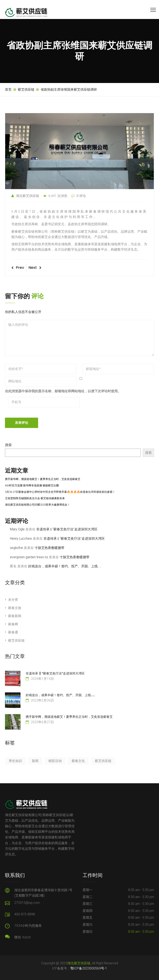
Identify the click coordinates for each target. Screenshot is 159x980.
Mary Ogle (17, 529)
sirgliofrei (16, 548)
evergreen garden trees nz (29, 557)
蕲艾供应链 (16, 640)
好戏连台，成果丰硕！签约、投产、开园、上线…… (65, 566)
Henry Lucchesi (21, 539)
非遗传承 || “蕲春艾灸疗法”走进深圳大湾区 (67, 529)
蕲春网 (13, 624)
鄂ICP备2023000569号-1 (89, 968)
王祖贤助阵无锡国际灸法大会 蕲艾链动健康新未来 (35, 498)
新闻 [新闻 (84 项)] (35, 761)
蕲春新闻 (15, 616)
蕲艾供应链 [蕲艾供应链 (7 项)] (103, 761)
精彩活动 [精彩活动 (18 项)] (55, 761)
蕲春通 (13, 632)
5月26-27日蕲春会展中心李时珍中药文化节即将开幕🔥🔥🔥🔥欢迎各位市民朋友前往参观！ (60, 492)
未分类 (13, 600)
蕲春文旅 (15, 608)
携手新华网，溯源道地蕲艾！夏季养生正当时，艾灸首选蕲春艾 (43, 479)
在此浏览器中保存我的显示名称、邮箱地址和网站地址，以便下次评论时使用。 (63, 391)
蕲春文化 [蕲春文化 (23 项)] (78, 761)
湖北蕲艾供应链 (25, 196)
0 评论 (81, 196)
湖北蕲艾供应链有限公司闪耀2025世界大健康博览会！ (37, 505)
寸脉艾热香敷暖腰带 (49, 548)
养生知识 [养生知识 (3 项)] (15, 761)
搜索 (8, 445)
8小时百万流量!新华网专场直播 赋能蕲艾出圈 (32, 485)
